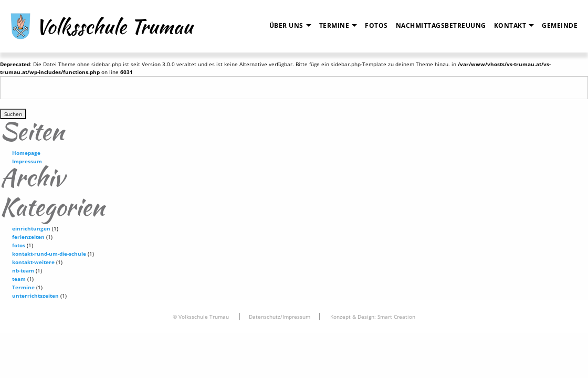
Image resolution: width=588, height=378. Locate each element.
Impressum (27, 161)
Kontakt (510, 25)
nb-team (23, 270)
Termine (334, 25)
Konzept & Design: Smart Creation (373, 317)
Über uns (286, 25)
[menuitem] (286, 26)
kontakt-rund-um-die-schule (49, 254)
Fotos (376, 25)
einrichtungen (31, 228)
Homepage (26, 153)
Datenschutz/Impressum (280, 317)
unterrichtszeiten (35, 296)
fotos (19, 245)
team (19, 279)
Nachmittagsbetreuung (441, 25)
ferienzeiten (28, 237)
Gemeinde (560, 25)
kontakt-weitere (33, 262)
